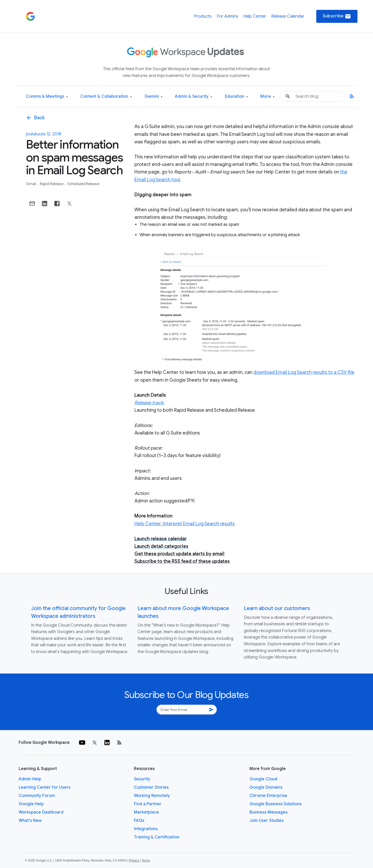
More (267, 97)
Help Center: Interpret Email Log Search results (185, 524)
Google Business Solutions (275, 804)
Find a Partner (148, 804)
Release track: (149, 403)
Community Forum (37, 796)
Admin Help (30, 779)
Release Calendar (288, 16)
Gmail (31, 184)
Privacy (134, 860)
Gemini (153, 97)
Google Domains (266, 787)
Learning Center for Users (45, 787)
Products (203, 16)
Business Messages (268, 812)
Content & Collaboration (106, 97)
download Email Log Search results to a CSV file (304, 372)
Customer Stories (151, 787)
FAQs (139, 821)
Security (142, 779)
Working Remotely (152, 796)
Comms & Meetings (47, 97)
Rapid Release (52, 184)
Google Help (31, 804)
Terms (146, 860)
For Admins (228, 16)
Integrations (146, 829)
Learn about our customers (277, 608)
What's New (30, 821)
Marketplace (146, 812)
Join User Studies (267, 821)
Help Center (255, 16)
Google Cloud (263, 779)
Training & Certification (157, 837)
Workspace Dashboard (41, 812)
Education (236, 97)
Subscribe (337, 16)
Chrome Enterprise (268, 796)
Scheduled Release (83, 184)
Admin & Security (193, 97)
